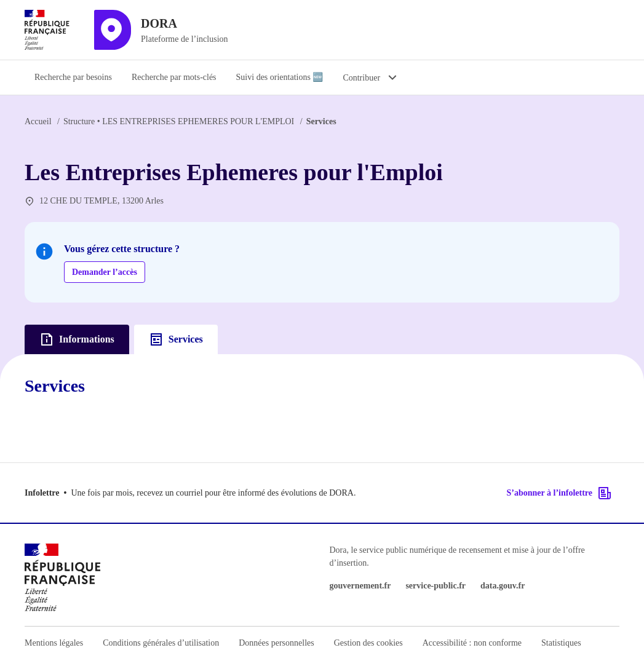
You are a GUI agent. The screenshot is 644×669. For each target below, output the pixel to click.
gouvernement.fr (360, 586)
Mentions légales (54, 643)
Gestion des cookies (368, 643)
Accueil (38, 121)
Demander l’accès (105, 272)
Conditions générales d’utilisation (161, 643)
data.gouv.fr (503, 586)
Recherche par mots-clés (174, 77)
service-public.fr (435, 586)
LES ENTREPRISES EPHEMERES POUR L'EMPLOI (179, 121)
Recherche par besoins (73, 77)
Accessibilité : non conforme (472, 643)
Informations (77, 339)
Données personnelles (276, 643)
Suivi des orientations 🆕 (280, 77)
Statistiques (561, 643)
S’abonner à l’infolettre (559, 493)
